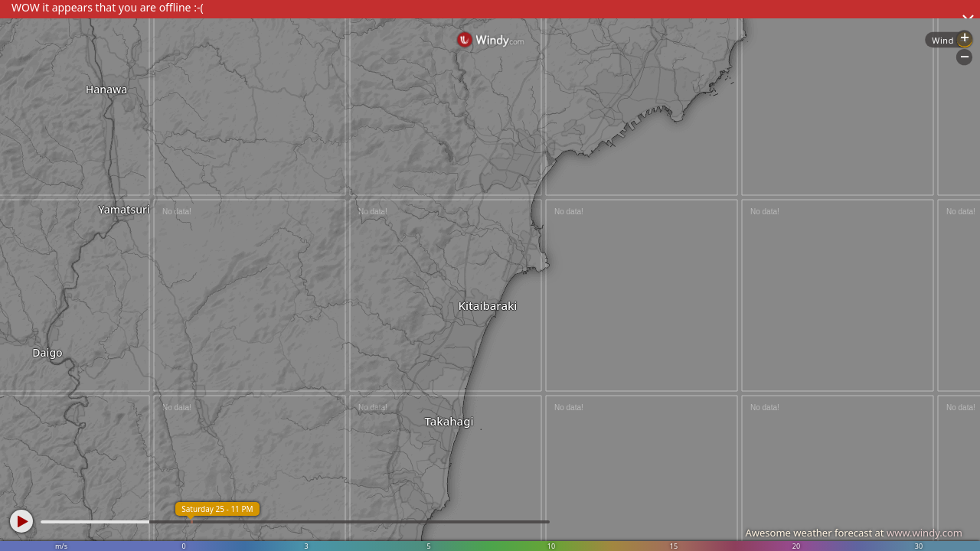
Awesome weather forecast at (854, 533)
